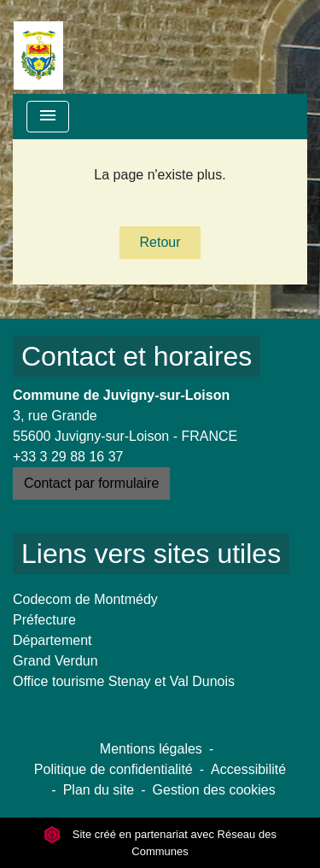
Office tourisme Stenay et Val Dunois (124, 681)
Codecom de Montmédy (85, 599)
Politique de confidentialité (113, 769)
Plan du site (99, 790)
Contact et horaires (137, 356)
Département (52, 640)
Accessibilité (248, 769)
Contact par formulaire (91, 483)
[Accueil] (38, 47)
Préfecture (44, 620)
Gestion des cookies (214, 790)
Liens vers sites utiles (151, 554)
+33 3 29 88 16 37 (68, 457)
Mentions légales (151, 749)
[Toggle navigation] (48, 117)
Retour (160, 242)
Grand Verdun (55, 661)
